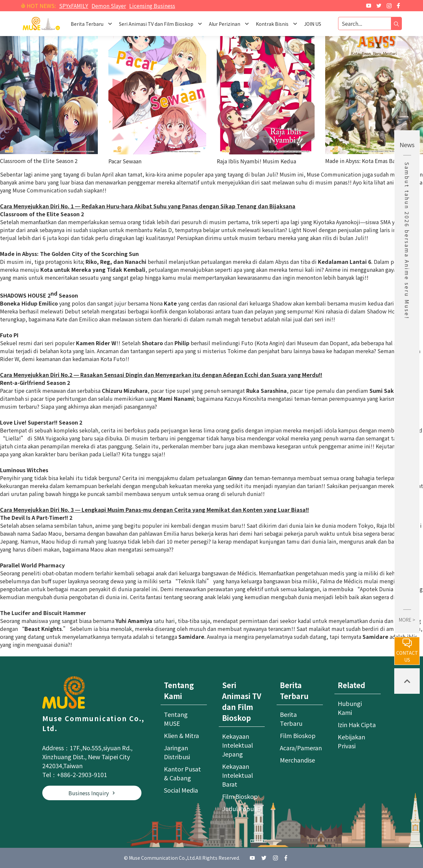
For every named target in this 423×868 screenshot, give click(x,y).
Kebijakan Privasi (351, 741)
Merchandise (297, 760)
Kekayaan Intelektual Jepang (237, 745)
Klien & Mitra (181, 735)
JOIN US (313, 24)
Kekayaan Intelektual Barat (237, 775)
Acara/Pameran (301, 748)
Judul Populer (242, 808)
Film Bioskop (240, 796)
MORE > (407, 620)
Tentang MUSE (176, 719)
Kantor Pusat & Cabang (182, 773)
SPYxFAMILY (74, 6)
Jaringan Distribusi (177, 752)
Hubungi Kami (350, 708)
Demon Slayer (109, 6)
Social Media (181, 790)
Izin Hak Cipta (357, 724)
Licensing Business (152, 6)
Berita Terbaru (291, 719)
